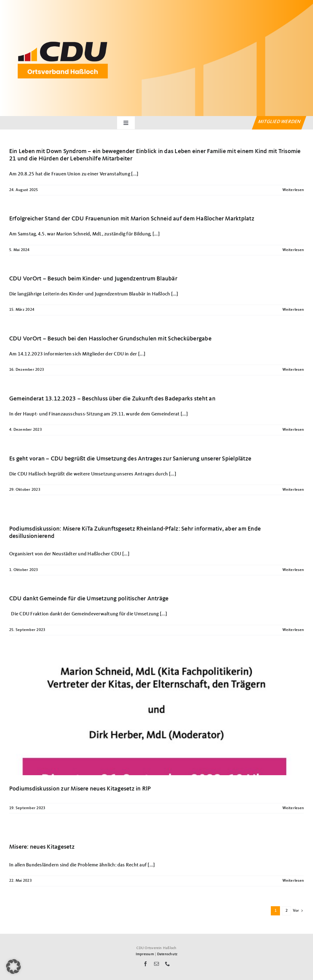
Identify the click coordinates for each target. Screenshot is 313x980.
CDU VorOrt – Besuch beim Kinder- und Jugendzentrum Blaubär (93, 279)
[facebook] (145, 964)
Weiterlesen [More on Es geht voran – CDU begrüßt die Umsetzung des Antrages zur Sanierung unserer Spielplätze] (293, 490)
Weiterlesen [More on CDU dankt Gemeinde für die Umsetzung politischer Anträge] (293, 630)
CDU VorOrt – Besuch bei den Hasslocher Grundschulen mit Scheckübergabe (110, 339)
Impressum (145, 954)
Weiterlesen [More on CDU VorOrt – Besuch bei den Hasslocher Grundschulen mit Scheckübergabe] (293, 370)
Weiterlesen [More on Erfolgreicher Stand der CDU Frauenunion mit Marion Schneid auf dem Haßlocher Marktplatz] (293, 250)
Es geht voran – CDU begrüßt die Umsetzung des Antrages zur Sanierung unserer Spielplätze (130, 459)
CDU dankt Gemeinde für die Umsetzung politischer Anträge (89, 599)
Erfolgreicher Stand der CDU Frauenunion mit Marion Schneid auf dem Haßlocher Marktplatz (132, 219)
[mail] (156, 964)
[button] (13, 967)
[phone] (168, 964)
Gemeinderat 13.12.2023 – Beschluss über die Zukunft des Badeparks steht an (112, 399)
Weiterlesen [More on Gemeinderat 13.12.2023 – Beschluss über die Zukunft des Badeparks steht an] (293, 430)
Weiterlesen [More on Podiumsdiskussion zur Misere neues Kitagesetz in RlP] (293, 808)
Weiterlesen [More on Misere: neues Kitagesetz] (293, 881)
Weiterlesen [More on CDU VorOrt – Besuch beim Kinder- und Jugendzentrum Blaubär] (293, 310)
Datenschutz (167, 954)
